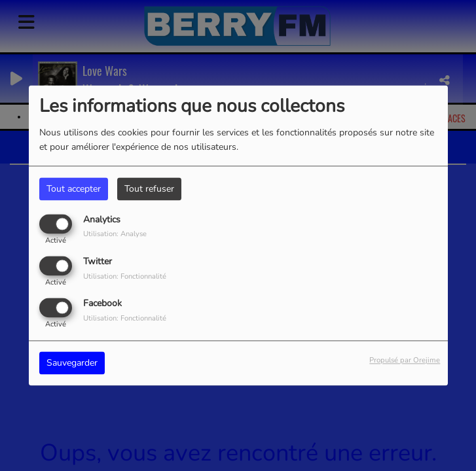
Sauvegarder (72, 363)
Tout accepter (74, 189)
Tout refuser (149, 189)
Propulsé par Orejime (405, 361)
